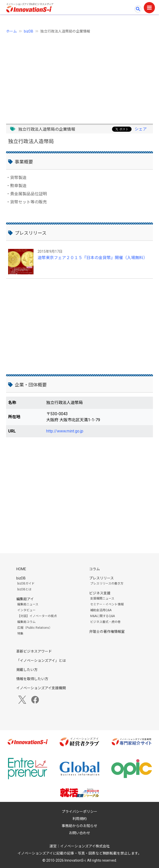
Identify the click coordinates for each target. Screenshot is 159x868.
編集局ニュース (28, 604)
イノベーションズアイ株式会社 (85, 846)
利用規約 (80, 819)
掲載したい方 (27, 670)
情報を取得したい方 (32, 679)
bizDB (29, 31)
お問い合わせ (80, 833)
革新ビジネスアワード (34, 651)
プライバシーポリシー (80, 812)
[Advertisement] (80, 76)
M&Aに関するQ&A (102, 616)
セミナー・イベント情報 (107, 604)
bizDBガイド (26, 583)
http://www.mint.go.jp (65, 431)
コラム (94, 569)
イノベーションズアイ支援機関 (41, 688)
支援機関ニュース (102, 598)
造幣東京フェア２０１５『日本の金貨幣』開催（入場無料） (92, 258)
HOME (21, 569)
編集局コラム (26, 622)
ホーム (11, 31)
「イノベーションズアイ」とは (41, 661)
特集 (20, 634)
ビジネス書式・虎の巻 (105, 622)
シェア (141, 129)
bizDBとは (24, 589)
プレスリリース (101, 578)
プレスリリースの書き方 (107, 583)
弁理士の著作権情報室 (107, 632)
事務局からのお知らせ (80, 826)
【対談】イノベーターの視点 (37, 616)
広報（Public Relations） (35, 628)
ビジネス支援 (100, 593)
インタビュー (26, 610)
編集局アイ (25, 599)
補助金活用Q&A (101, 610)
